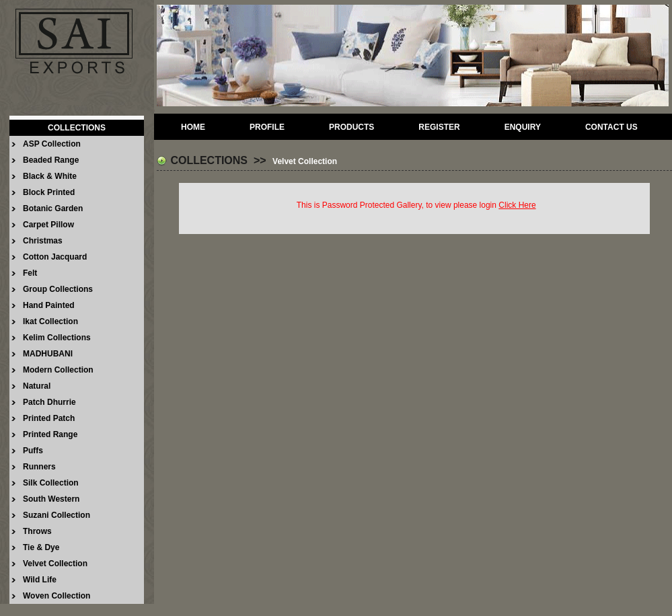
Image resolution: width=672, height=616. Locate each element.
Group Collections (58, 289)
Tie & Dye (41, 547)
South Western (51, 499)
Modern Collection (58, 370)
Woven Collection (57, 596)
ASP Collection (52, 144)
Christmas (43, 241)
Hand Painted (49, 305)
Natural (37, 386)
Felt (30, 273)
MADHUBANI (48, 354)
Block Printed (49, 192)
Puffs (33, 451)
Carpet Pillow (48, 225)
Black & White (50, 176)
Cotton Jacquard (55, 257)
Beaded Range (51, 160)
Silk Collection (51, 483)
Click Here (517, 205)
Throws (37, 531)
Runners (39, 467)
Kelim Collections (57, 338)
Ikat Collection (50, 321)
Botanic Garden (53, 208)
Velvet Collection (55, 564)
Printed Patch (49, 418)
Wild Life (40, 580)
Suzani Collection (57, 515)
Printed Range (50, 434)
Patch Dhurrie (49, 402)
